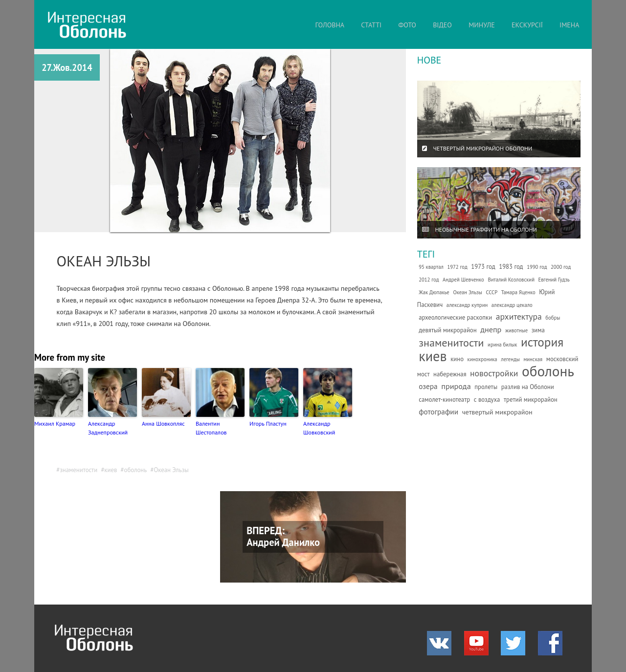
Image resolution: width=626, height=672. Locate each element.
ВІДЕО (442, 25)
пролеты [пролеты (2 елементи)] (486, 387)
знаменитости (78, 470)
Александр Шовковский (319, 428)
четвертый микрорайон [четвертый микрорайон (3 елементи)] (497, 412)
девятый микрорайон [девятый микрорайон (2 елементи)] (447, 330)
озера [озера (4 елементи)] (428, 386)
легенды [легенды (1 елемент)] (510, 359)
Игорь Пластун (268, 423)
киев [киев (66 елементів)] (433, 356)
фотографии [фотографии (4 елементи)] (438, 412)
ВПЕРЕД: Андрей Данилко (283, 536)
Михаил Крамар (55, 423)
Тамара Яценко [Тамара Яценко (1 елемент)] (518, 292)
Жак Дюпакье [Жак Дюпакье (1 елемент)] (434, 292)
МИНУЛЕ (482, 25)
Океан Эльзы (171, 470)
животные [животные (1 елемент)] (516, 330)
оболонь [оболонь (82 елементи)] (548, 371)
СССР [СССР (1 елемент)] (492, 292)
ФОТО (407, 25)
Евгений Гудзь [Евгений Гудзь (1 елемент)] (554, 280)
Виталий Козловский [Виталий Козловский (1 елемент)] (511, 280)
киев (111, 470)
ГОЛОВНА (330, 25)
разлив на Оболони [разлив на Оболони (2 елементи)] (528, 387)
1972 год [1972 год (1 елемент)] (457, 267)
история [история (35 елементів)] (542, 342)
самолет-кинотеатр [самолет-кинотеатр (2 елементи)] (444, 400)
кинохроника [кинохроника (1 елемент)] (482, 359)
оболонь (136, 470)
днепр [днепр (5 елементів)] (491, 329)
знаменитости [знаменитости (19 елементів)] (451, 342)
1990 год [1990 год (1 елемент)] (537, 267)
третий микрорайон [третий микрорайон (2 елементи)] (531, 400)
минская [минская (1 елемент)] (533, 359)
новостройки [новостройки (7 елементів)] (494, 373)
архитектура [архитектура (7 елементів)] (519, 316)
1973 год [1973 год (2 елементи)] (483, 267)
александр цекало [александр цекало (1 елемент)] (512, 305)
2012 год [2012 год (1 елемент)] (429, 280)
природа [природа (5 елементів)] (456, 386)
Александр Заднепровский (108, 428)
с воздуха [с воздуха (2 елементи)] (487, 400)
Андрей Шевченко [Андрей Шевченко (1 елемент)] (463, 280)
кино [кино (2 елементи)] (457, 359)
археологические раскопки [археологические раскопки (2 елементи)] (455, 317)
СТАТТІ (371, 25)
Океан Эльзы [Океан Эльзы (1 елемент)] (467, 292)
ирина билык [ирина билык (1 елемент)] (502, 345)
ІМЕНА (569, 25)
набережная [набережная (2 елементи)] (450, 374)
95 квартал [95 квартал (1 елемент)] (431, 267)
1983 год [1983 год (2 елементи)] (511, 267)
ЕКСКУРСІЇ (527, 25)
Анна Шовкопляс (163, 423)
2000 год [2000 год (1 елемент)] (561, 267)
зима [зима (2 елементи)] (538, 330)
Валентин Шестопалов (211, 428)
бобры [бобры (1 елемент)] (553, 318)
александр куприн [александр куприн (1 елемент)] (467, 305)
